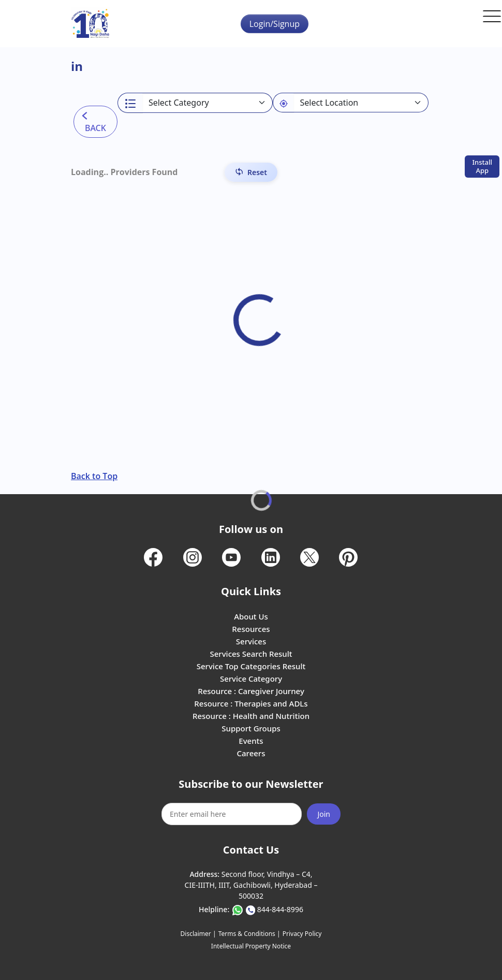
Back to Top (94, 476)
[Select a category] (208, 103)
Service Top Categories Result (251, 666)
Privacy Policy (302, 934)
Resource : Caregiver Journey (251, 691)
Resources (251, 629)
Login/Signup (275, 24)
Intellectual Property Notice (251, 946)
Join (324, 814)
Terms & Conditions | (249, 934)
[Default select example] (361, 103)
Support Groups (251, 728)
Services (251, 641)
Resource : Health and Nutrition (251, 716)
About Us (251, 616)
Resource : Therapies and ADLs (251, 703)
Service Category (251, 679)
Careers (251, 753)
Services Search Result (251, 654)
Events (251, 741)
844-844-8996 (280, 909)
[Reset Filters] (251, 172)
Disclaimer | (198, 934)
